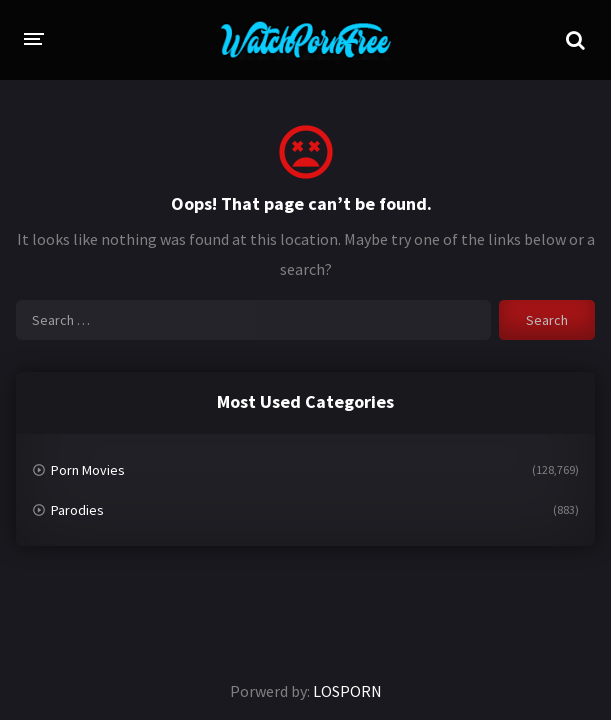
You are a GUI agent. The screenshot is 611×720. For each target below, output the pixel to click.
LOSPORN (347, 691)
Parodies (77, 510)
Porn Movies (88, 470)
